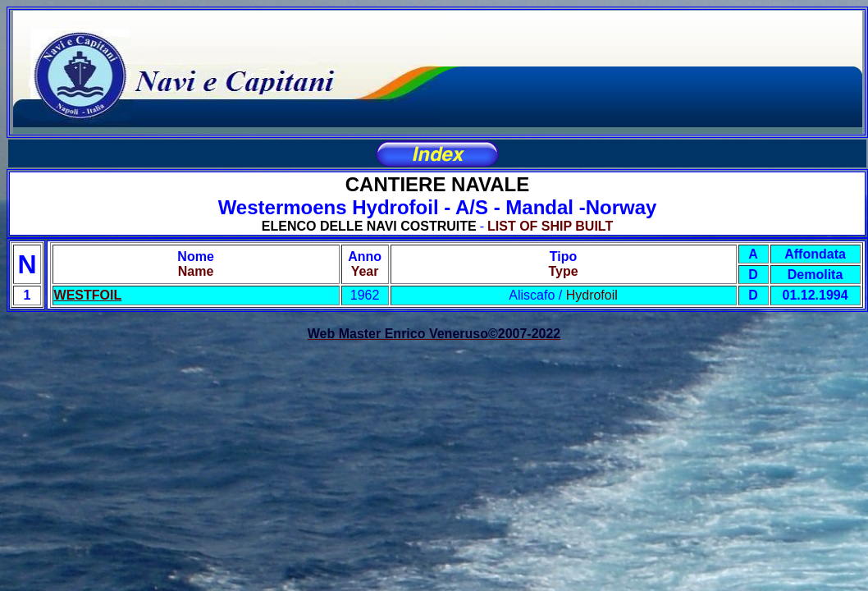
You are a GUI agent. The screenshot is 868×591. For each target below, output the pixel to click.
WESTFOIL (88, 295)
